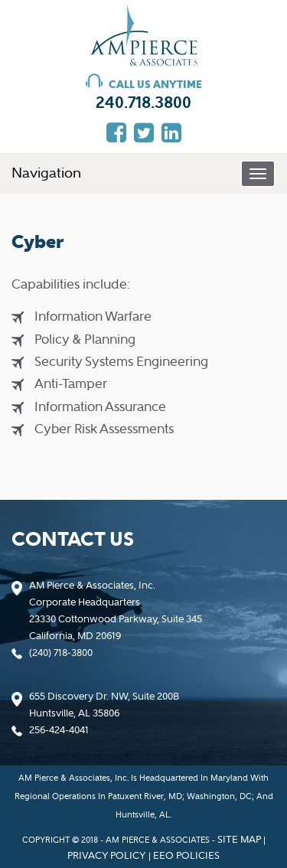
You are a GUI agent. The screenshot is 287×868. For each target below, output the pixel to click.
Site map (239, 839)
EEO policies (186, 855)
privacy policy (107, 855)
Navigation (46, 173)
